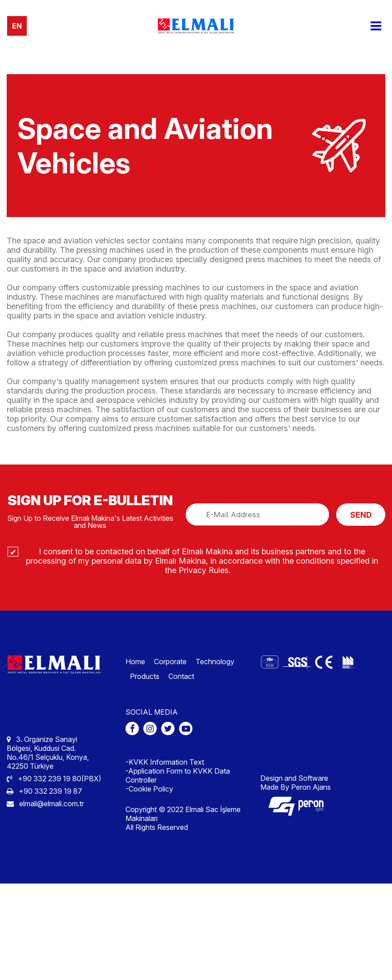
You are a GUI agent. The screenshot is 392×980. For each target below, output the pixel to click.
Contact (181, 676)
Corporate (170, 662)
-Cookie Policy (149, 789)
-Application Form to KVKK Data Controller (178, 775)
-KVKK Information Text (165, 762)
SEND (361, 515)
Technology (215, 662)
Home (135, 662)
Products (145, 676)
